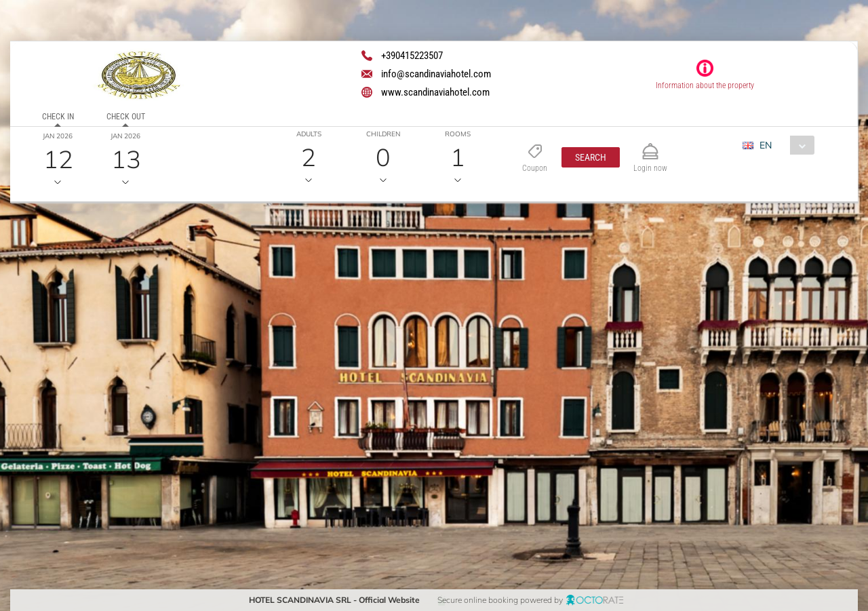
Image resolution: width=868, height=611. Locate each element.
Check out (126, 117)
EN (766, 145)
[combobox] (784, 145)
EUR (760, 170)
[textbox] (111, 310)
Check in (58, 117)
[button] (591, 157)
